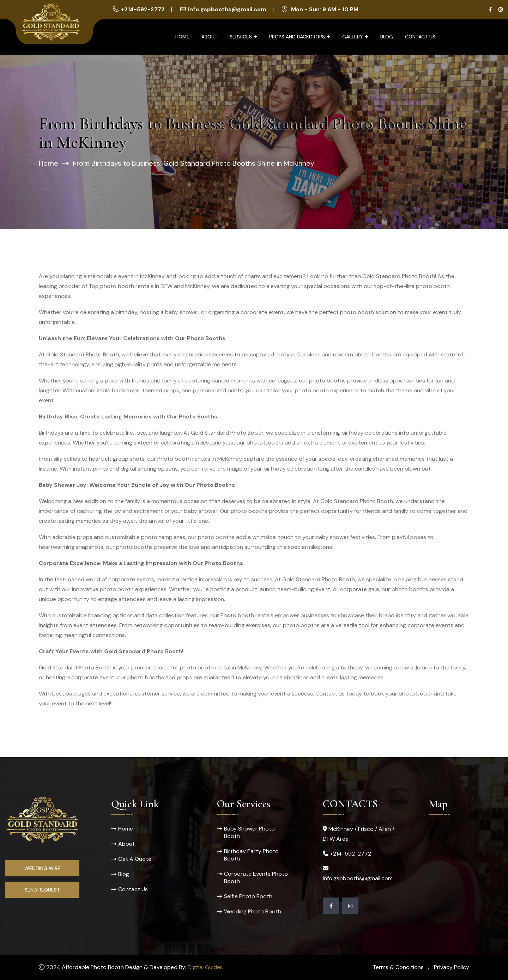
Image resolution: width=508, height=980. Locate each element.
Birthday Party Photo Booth (251, 855)
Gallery (353, 37)
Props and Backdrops (297, 37)
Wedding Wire (42, 868)
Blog (387, 37)
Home (182, 37)
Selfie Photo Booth (248, 896)
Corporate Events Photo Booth (256, 877)
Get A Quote (135, 859)
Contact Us (420, 37)
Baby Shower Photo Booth (249, 832)
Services (241, 37)
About (210, 37)
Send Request (42, 890)
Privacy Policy (452, 967)
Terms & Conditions (398, 967)
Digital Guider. (205, 967)
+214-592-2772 (143, 9)
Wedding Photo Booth (253, 911)
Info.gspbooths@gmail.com (227, 9)
